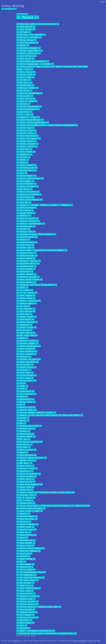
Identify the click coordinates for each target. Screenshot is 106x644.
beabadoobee (25, 85)
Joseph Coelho (26, 317)
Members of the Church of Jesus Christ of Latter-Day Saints (50, 415)
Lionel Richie (26, 367)
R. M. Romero (26, 498)
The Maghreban (26, 575)
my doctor (24, 444)
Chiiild (23, 157)
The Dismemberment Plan (31, 572)
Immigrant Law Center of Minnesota (37, 285)
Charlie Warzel (27, 146)
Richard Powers (27, 516)
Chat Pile (24, 149)
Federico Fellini (28, 221)
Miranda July (26, 429)
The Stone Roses (27, 580)
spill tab (24, 554)
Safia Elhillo (26, 535)
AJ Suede (24, 32)
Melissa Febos (26, 410)
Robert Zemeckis (27, 524)
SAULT (22, 538)
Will (22, 625)
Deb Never (24, 189)
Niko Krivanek (26, 455)
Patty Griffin (26, 476)
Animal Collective (28, 53)
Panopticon (25, 471)
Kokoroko (24, 357)
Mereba (23, 418)
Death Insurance (27, 186)
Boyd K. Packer (27, 101)
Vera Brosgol (26, 609)
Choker (23, 160)
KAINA (22, 338)
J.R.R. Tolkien (27, 293)
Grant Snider (26, 269)
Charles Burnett (27, 144)
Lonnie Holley (26, 381)
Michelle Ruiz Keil (29, 426)
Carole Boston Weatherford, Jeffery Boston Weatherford (47, 125)
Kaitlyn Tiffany (27, 341)
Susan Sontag (26, 559)
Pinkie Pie (25, 490)
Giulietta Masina (28, 264)
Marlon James (26, 402)
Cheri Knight (26, 152)
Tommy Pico (25, 586)
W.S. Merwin (25, 615)
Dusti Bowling (26, 208)
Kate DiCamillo (27, 351)
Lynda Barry (25, 391)
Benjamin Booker (27, 88)
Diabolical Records (29, 194)
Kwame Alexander (27, 362)
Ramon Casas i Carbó (30, 511)
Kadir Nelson (26, 333)
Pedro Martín (26, 482)
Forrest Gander (27, 237)
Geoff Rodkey (26, 258)
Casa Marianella (27, 136)
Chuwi (22, 162)
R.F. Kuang (25, 500)
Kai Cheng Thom (27, 335)
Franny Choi (25, 248)
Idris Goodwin (26, 282)
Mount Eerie (25, 434)
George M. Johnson (28, 261)
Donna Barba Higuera (30, 200)
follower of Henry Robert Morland (36, 234)
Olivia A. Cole (27, 468)
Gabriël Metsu (26, 253)
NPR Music (24, 463)
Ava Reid (24, 80)
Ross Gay (24, 532)
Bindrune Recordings (30, 93)
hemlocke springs (28, 277)
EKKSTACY (24, 216)
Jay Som (23, 306)
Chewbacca (24, 154)
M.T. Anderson (26, 394)
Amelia (23, 45)
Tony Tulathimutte (28, 588)
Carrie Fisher (26, 133)
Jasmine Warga (26, 303)
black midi (25, 96)
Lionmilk (24, 370)
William (23, 628)
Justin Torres (26, 327)
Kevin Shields (26, 354)
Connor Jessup (26, 165)
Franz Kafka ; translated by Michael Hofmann (42, 250)
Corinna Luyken (27, 168)
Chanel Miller (26, 141)
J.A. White (25, 290)
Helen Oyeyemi (26, 274)
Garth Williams (27, 256)
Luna (22, 389)
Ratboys (23, 514)
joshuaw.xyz (9, 9)
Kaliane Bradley (27, 343)
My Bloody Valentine (30, 442)
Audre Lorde (25, 77)
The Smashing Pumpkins (31, 578)
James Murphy (26, 295)
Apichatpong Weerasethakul (33, 61)
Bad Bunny (24, 83)
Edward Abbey (26, 213)
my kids (23, 447)
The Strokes (25, 583)
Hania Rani (25, 272)
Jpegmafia (24, 325)
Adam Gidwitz (26, 27)
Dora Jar (24, 202)
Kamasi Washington (28, 346)
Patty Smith (25, 479)
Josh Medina (25, 319)
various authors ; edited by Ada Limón (39, 607)
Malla (22, 397)
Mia (21, 423)
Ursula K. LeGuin (28, 596)
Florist (23, 229)
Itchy (22, 287)
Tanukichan (25, 567)
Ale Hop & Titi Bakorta (31, 35)
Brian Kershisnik (28, 109)
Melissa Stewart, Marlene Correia (36, 413)
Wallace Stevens (27, 617)
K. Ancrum (24, 330)
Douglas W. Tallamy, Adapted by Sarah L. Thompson (44, 205)
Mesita (23, 421)
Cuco (22, 173)
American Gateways (28, 48)
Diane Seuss (25, 197)
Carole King (25, 128)
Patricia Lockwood (28, 474)
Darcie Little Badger (30, 178)
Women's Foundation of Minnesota (36, 631)
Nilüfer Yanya (26, 460)
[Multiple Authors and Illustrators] (38, 24)
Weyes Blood (25, 623)
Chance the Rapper (28, 138)
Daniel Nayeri (26, 176)
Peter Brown (25, 487)
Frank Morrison (27, 242)
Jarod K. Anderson (28, 301)
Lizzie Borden (26, 375)
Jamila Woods (26, 298)
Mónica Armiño (26, 450)
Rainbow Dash (26, 503)
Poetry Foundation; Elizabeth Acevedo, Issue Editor (45, 492)
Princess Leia (26, 495)
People (28, 17)
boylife (23, 104)
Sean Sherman (26, 543)
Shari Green (25, 546)
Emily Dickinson (27, 218)
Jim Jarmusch (26, 309)
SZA (21, 562)
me (21, 405)
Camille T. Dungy (28, 117)
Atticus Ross (26, 75)
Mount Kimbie (26, 437)
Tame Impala (25, 564)
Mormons (23, 431)
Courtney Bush (26, 170)
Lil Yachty (25, 365)
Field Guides (26, 226)
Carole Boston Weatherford (33, 122)
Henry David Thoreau (30, 279)
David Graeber (26, 184)
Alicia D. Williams (29, 37)
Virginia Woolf (27, 612)
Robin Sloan (25, 527)
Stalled (23, 556)
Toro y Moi (25, 591)
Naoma (22, 452)
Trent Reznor (26, 594)
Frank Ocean (25, 245)
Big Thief (24, 91)
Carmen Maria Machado (30, 120)
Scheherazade (26, 540)
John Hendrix (26, 311)
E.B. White (25, 210)
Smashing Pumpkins (28, 551)
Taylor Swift (26, 570)
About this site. (95, 641)
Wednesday (24, 620)
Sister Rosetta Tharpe (31, 548)
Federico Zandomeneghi (31, 224)
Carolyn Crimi (26, 130)
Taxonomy (22, 14)
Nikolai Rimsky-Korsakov (32, 458)
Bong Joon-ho (26, 99)
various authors (27, 604)
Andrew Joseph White (30, 51)
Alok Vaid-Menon (27, 43)
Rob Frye (24, 522)
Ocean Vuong (25, 466)
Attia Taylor (26, 72)
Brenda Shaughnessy (29, 107)
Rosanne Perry (26, 530)
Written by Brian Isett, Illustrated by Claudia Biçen (47, 633)
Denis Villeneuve (28, 192)
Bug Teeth (24, 112)
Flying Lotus (26, 232)
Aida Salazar (26, 29)
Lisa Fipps (25, 373)
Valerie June (26, 599)
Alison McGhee (26, 40)
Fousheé (23, 240)
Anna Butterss (26, 56)
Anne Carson (25, 59)
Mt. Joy (23, 439)
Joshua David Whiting (80, 641)
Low (21, 383)
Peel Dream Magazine (30, 484)
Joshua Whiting (27, 322)
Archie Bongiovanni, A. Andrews (35, 64)
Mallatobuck (25, 399)
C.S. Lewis (25, 115)
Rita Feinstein (27, 519)
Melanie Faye (26, 407)
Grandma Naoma (26, 266)
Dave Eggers (25, 181)
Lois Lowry (25, 378)
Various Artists (27, 601)
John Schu (24, 314)
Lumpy (22, 386)
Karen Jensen (26, 349)
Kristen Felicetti (28, 359)
